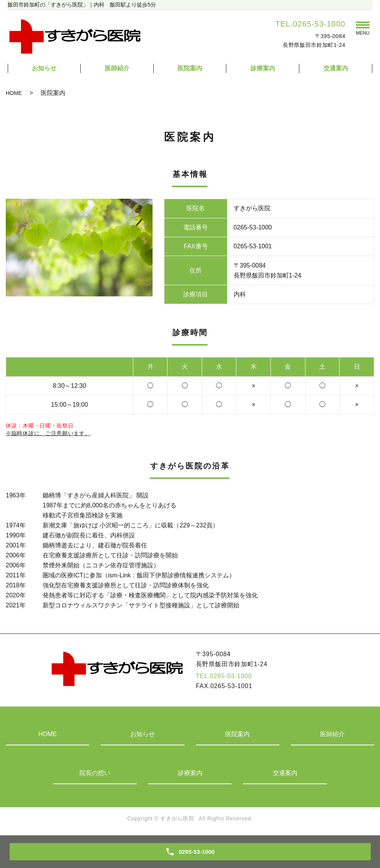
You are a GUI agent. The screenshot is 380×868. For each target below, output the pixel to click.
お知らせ (44, 68)
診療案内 (263, 68)
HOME (14, 93)
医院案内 (190, 68)
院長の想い (95, 773)
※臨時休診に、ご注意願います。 (48, 433)
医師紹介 (117, 68)
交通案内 (336, 68)
